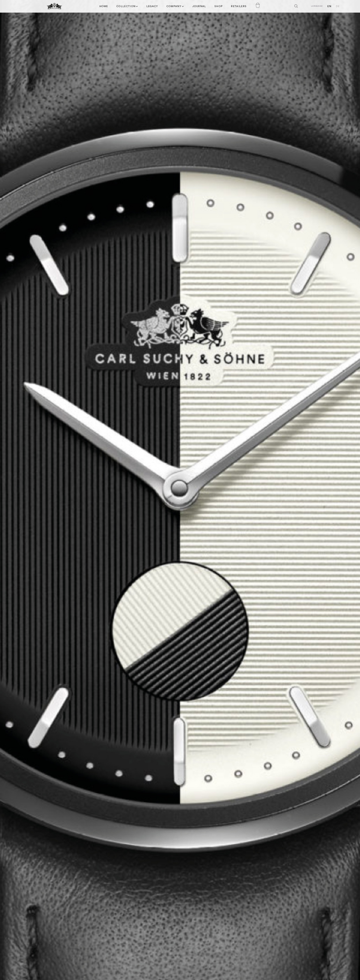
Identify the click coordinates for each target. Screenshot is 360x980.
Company (175, 6)
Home (104, 6)
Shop (219, 6)
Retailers (239, 6)
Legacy (152, 6)
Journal (199, 6)
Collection (127, 6)
